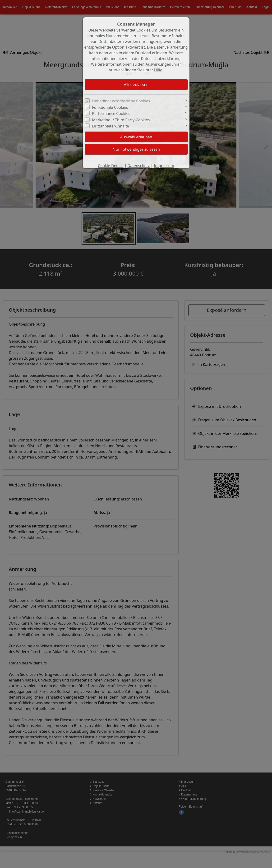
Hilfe (158, 70)
